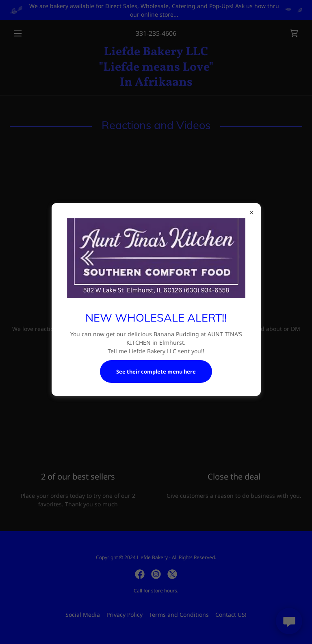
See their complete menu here (156, 372)
